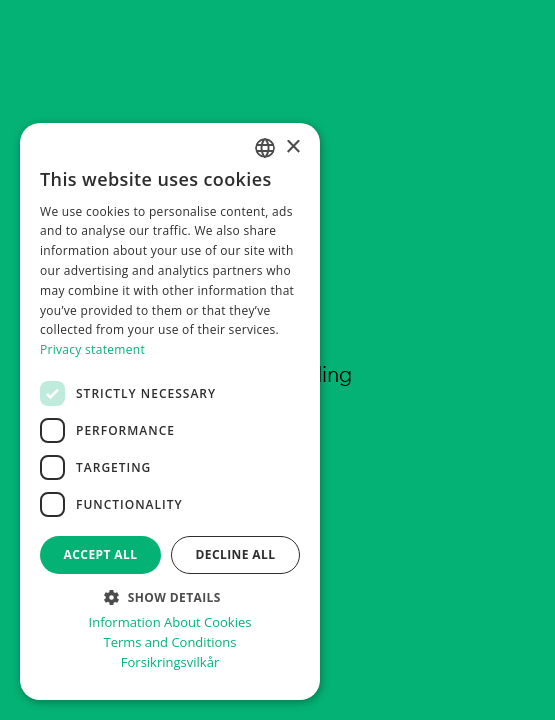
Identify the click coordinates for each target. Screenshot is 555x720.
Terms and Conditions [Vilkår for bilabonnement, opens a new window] (169, 642)
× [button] (292, 147)
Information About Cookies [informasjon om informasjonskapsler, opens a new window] (170, 622)
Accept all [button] (101, 554)
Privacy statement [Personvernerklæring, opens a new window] (92, 349)
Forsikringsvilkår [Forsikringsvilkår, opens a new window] (170, 662)
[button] (170, 596)
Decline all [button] (236, 554)
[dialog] (170, 411)
